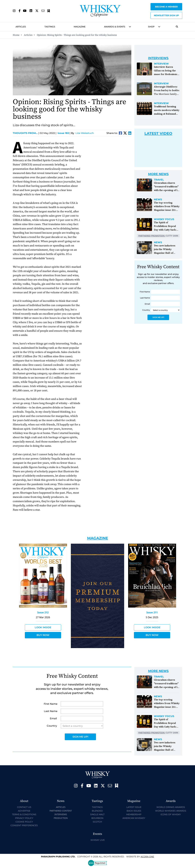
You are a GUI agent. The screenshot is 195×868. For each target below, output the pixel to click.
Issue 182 (63, 133)
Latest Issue (134, 807)
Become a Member (166, 7)
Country (146, 310)
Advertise (24, 811)
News (158, 200)
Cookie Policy (24, 822)
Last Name (145, 298)
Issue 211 (152, 612)
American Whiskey (134, 818)
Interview (161, 64)
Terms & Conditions (24, 814)
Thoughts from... (26, 133)
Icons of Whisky (171, 814)
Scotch (97, 822)
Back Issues (134, 811)
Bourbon (97, 818)
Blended (97, 811)
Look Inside (43, 627)
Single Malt (97, 814)
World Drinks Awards (171, 807)
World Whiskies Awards (171, 811)
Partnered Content (61, 811)
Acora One (147, 857)
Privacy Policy (24, 818)
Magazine (80, 27)
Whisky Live (98, 840)
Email (147, 304)
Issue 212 (43, 612)
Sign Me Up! (158, 317)
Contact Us (24, 807)
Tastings (50, 27)
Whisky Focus (164, 219)
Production (61, 818)
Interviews (61, 814)
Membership (134, 814)
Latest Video (158, 133)
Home (16, 35)
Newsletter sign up (166, 15)
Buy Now (43, 635)
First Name (145, 292)
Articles (21, 27)
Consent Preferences (24, 825)
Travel (159, 180)
